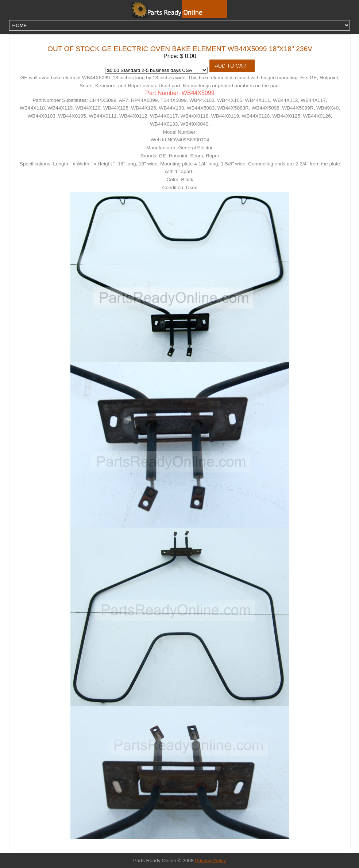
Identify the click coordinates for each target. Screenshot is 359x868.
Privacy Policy (210, 861)
